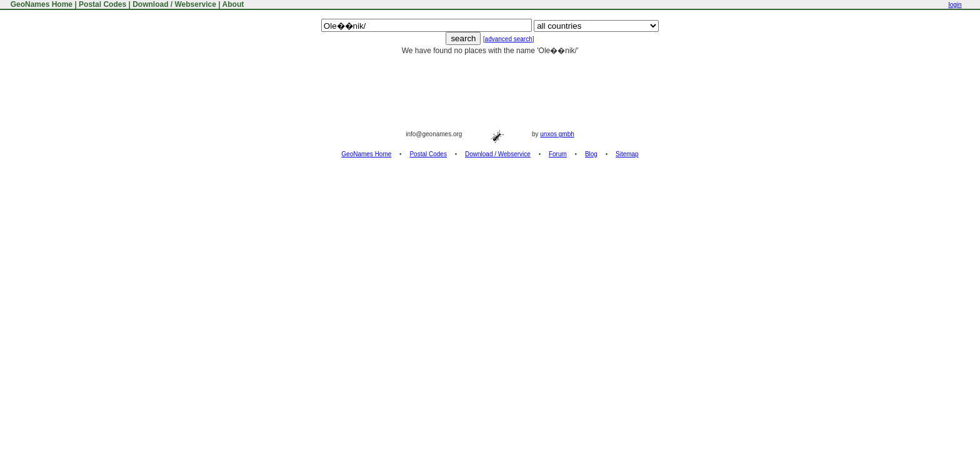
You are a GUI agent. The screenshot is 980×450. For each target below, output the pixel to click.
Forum (558, 154)
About (233, 4)
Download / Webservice (174, 4)
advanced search (509, 39)
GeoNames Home (40, 4)
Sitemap (627, 154)
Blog (591, 154)
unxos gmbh (557, 134)
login (955, 5)
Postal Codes (102, 4)
